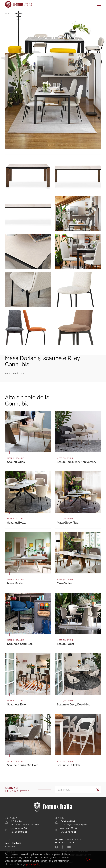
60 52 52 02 (68, 832)
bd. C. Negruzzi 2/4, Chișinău (74, 824)
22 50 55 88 (19, 828)
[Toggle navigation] (99, 5)
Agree (89, 859)
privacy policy (33, 864)
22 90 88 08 (68, 828)
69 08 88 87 (19, 832)
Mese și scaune (17, 14)
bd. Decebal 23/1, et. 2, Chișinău (26, 824)
